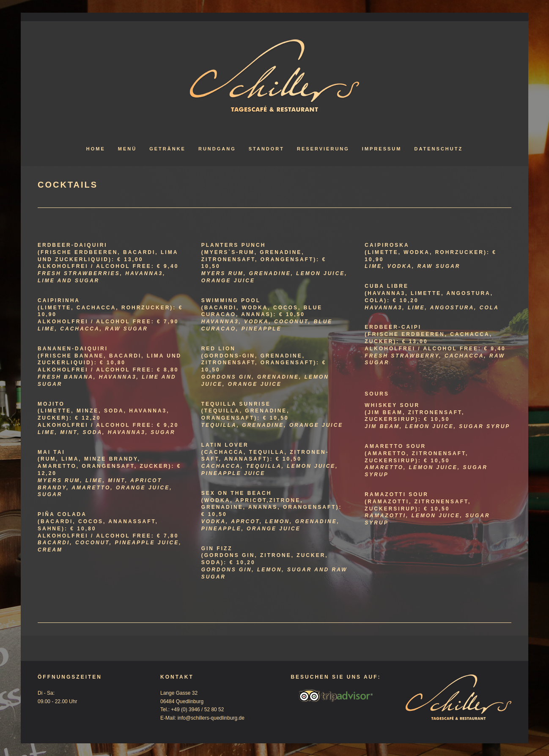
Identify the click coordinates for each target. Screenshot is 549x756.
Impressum (382, 149)
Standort (266, 149)
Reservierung (323, 149)
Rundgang (217, 149)
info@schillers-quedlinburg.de (211, 718)
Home (96, 149)
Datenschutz (438, 149)
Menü (127, 149)
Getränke (167, 149)
